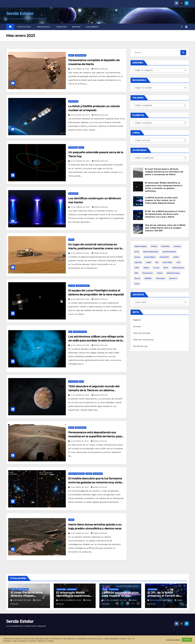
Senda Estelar (20, 13)
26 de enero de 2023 (80, 161)
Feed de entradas (142, 333)
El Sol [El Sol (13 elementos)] (137, 252)
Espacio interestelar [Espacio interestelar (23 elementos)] (151, 252)
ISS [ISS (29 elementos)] (157, 262)
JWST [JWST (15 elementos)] (137, 268)
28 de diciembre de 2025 (70, 600)
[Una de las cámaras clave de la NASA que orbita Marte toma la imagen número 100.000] (138, 229)
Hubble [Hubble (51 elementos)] (176, 257)
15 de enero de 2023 (80, 345)
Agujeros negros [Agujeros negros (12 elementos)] (141, 246)
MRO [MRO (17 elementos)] (136, 273)
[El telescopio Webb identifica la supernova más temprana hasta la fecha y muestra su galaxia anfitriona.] (138, 186)
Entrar (76, 27)
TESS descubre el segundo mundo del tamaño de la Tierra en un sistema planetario (94, 390)
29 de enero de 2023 (80, 115)
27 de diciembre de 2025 (116, 600)
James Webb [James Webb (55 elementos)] (167, 262)
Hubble (89, 474)
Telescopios (73, 381)
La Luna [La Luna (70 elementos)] (156, 268)
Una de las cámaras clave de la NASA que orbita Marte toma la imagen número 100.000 (165, 228)
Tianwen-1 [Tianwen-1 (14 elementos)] (173, 278)
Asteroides (73, 147)
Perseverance (81, 55)
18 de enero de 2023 (80, 299)
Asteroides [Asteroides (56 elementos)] (165, 246)
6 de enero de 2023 (80, 533)
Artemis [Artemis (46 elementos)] (154, 246)
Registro (62, 27)
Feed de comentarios (144, 340)
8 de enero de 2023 (80, 487)
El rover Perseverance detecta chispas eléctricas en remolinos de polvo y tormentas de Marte (164, 172)
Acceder (137, 326)
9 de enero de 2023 (80, 441)
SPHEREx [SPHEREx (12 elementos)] (148, 278)
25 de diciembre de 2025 (161, 600)
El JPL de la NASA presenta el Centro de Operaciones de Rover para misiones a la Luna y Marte (165, 214)
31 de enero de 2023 (80, 69)
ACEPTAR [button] (187, 640)
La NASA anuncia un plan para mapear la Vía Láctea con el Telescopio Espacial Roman (161, 200)
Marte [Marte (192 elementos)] (166, 268)
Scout (81, 147)
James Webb (61, 589)
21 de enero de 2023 (80, 253)
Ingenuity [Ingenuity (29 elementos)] (138, 262)
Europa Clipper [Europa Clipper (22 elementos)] (150, 257)
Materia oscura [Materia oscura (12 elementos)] (178, 268)
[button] (182, 27)
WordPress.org (140, 346)
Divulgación (73, 101)
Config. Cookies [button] (173, 640)
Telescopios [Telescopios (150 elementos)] (160, 278)
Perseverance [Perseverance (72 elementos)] (148, 273)
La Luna (72, 286)
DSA (70, 332)
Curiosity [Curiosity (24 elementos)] (177, 246)
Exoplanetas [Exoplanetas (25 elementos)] (164, 257)
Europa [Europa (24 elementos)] (137, 257)
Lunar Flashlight (83, 286)
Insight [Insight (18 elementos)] (149, 262)
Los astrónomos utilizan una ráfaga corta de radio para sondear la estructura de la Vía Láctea (96, 340)
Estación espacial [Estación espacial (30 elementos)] (169, 252)
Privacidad (44, 27)
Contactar (24, 27)
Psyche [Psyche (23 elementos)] (160, 273)
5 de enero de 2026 (22, 600)
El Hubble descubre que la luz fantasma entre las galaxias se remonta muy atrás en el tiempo (95, 482)
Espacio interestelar (77, 474)
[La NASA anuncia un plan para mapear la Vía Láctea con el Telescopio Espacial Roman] (138, 201)
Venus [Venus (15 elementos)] (137, 284)
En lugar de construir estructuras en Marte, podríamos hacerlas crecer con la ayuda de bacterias (95, 248)
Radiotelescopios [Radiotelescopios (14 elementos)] (173, 273)
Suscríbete (92, 27)
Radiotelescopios (80, 332)
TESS (81, 381)
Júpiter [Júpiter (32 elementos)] (146, 268)
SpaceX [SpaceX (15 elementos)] (137, 278)
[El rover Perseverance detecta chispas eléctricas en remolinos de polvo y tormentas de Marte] (138, 173)
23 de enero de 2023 (80, 207)
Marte (71, 55)
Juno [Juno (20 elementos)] (178, 262)
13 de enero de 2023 (80, 395)
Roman (105, 589)
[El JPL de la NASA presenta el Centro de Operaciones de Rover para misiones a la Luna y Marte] (138, 215)
